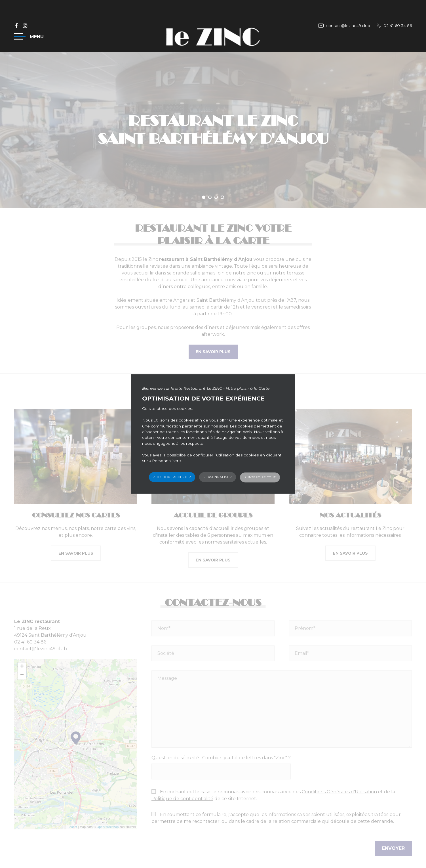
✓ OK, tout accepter (172, 477)
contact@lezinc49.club (344, 26)
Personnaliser (218, 477)
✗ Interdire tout (260, 478)
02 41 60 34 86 (394, 26)
